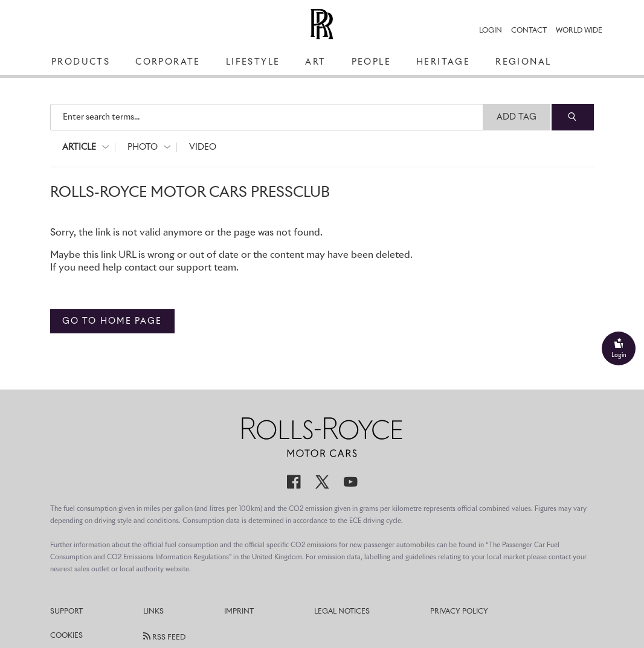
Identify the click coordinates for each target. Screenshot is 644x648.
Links (153, 612)
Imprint (239, 612)
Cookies (66, 636)
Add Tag (517, 117)
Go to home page (112, 321)
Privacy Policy (459, 612)
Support (66, 612)
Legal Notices (342, 612)
